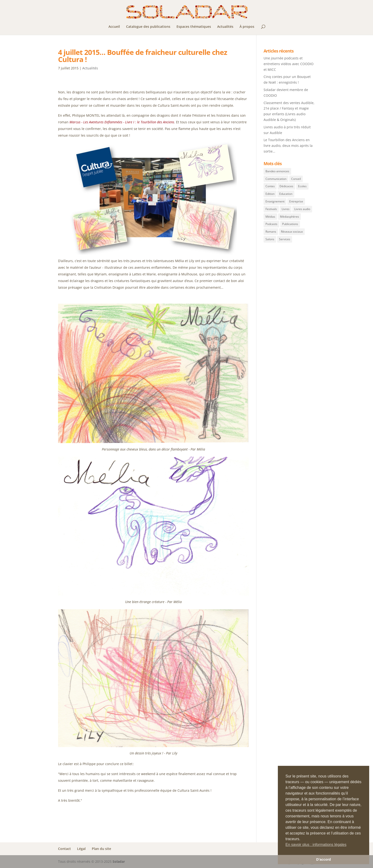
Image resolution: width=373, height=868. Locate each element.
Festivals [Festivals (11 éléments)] (271, 209)
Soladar (119, 861)
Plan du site (101, 849)
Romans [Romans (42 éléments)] (271, 232)
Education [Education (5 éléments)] (286, 194)
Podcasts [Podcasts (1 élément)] (271, 224)
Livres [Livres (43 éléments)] (286, 209)
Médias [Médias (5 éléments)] (270, 217)
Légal (81, 849)
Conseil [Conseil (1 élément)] (296, 179)
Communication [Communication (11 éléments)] (276, 179)
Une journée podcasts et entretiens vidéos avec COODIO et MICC (289, 64)
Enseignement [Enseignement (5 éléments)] (275, 201)
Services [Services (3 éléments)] (285, 239)
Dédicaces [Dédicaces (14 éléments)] (286, 186)
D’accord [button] (324, 859)
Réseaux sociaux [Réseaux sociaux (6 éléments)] (292, 232)
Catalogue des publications (148, 27)
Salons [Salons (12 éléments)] (270, 239)
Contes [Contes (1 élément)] (270, 186)
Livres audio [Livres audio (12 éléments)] (302, 209)
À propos (247, 27)
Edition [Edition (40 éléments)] (270, 194)
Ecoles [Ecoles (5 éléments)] (302, 186)
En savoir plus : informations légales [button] (316, 845)
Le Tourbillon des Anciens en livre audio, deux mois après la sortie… (288, 146)
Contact (64, 849)
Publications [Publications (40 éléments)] (290, 224)
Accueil (114, 27)
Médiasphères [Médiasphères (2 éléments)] (290, 217)
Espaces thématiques (194, 27)
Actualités (225, 27)
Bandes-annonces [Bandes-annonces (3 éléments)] (277, 171)
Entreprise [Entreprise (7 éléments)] (296, 201)
